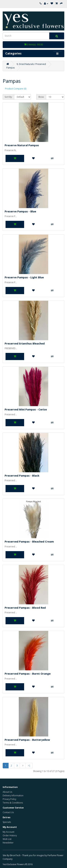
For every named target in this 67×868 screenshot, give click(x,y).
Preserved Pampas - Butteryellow (27, 740)
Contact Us (8, 812)
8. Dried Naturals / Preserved (31, 64)
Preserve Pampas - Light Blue (24, 277)
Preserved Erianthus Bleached (25, 343)
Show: (41, 97)
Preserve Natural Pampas (22, 145)
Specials (7, 822)
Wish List (7, 839)
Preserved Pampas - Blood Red (25, 608)
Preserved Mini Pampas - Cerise (26, 409)
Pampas (11, 68)
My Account (8, 832)
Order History (10, 835)
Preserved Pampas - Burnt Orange (28, 674)
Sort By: (8, 97)
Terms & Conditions (13, 803)
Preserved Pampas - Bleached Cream (29, 541)
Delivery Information (13, 796)
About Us (7, 792)
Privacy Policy (9, 799)
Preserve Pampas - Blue (20, 211)
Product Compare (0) (16, 89)
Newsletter (8, 843)
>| (29, 766)
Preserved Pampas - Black (22, 475)
